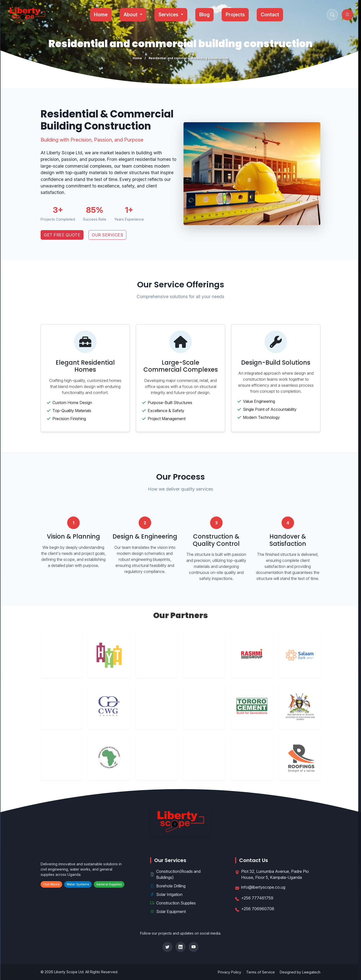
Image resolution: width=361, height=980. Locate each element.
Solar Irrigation (166, 894)
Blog (205, 15)
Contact (270, 15)
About (132, 15)
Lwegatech (311, 972)
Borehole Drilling (168, 886)
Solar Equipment (168, 911)
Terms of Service (260, 972)
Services (169, 15)
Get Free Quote (62, 235)
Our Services (107, 235)
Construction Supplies (173, 903)
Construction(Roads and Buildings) (175, 874)
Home (101, 15)
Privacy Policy (230, 972)
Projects (235, 15)
